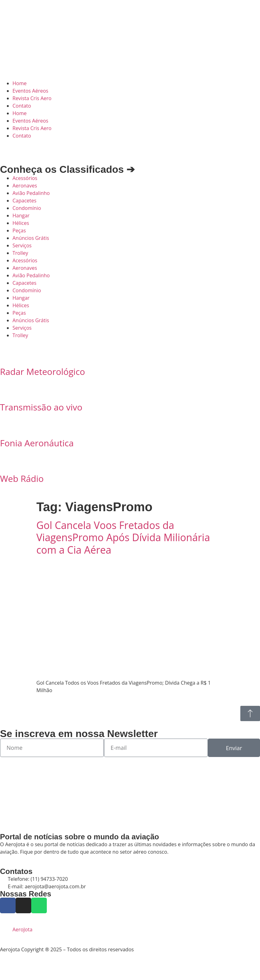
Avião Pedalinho (31, 193)
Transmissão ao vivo (41, 407)
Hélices (21, 223)
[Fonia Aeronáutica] (8, 426)
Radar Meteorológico (42, 371)
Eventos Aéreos (30, 91)
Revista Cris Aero (32, 98)
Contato (22, 106)
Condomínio (27, 208)
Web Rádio (22, 478)
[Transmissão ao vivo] (8, 390)
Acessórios (25, 178)
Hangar (21, 216)
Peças (19, 230)
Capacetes (25, 201)
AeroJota (22, 929)
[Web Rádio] (8, 461)
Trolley (20, 253)
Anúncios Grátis (31, 238)
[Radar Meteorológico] (8, 354)
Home (20, 83)
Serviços (22, 245)
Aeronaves (25, 186)
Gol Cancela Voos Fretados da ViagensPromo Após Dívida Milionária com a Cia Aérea (123, 537)
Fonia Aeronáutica (37, 443)
